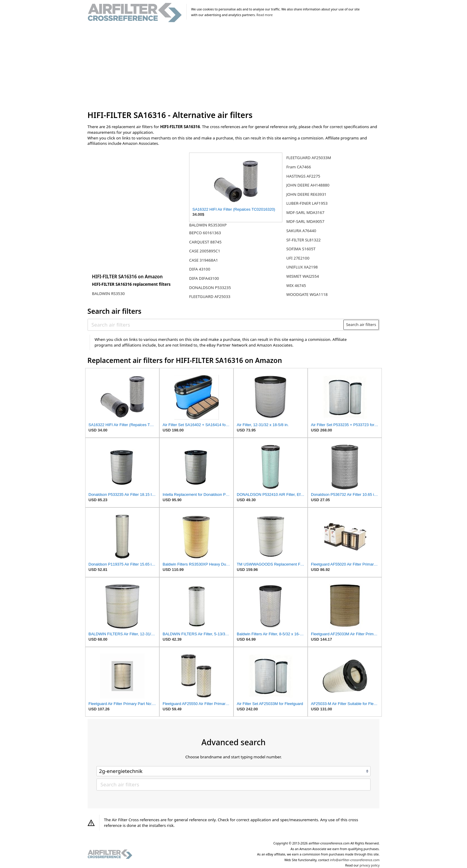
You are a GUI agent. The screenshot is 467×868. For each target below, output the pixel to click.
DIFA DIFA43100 (204, 278)
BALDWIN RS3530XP (208, 225)
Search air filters (361, 324)
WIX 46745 (296, 285)
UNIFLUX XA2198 (302, 267)
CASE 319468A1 (204, 260)
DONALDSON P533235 (210, 288)
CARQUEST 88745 (205, 242)
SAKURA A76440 (301, 231)
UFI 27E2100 (298, 258)
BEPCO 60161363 (205, 233)
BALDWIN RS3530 (108, 294)
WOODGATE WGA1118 (307, 294)
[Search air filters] (216, 324)
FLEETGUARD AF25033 (210, 296)
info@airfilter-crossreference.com (355, 860)
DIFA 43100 (200, 269)
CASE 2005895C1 (205, 251)
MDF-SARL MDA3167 (305, 212)
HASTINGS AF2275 (303, 176)
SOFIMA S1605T (301, 249)
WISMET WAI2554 (303, 276)
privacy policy (369, 865)
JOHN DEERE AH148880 (308, 185)
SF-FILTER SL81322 (303, 240)
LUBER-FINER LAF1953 (307, 203)
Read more (264, 15)
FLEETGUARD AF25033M (309, 158)
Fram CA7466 (299, 167)
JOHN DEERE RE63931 (306, 194)
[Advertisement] (234, 67)
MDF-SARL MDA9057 (305, 221)
